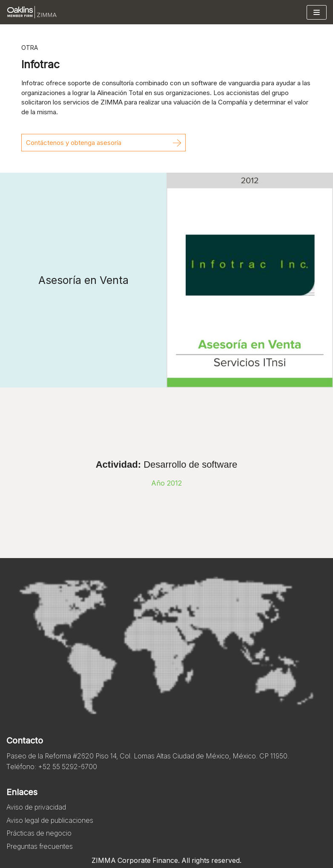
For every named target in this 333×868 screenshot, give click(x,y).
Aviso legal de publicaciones (51, 820)
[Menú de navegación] (317, 12)
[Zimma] (32, 12)
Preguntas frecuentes (40, 846)
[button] (103, 143)
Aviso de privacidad (37, 807)
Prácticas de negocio (39, 833)
